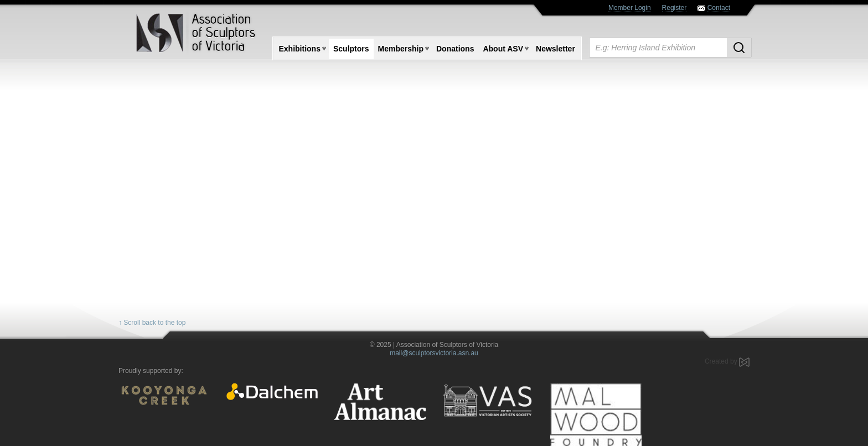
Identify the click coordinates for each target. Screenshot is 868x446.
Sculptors (351, 49)
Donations (455, 49)
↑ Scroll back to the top (152, 323)
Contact (719, 8)
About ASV (503, 49)
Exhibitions (300, 49)
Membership (401, 49)
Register (675, 8)
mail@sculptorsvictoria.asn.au (434, 353)
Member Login (630, 8)
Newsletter (556, 49)
